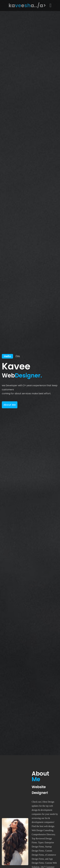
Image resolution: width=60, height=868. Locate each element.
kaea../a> (27, 5)
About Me (10, 405)
